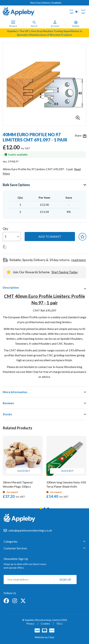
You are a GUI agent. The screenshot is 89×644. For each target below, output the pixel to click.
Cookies (45, 624)
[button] (78, 118)
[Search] (34, 22)
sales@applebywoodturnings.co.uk (30, 530)
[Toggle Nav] (13, 22)
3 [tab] (48, 508)
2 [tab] (44, 508)
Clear (51, 637)
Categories (11, 541)
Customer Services (15, 548)
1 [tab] (41, 508)
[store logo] (19, 12)
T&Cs (59, 624)
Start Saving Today (65, 272)
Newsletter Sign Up (16, 559)
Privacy (30, 624)
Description (11, 287)
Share (81, 136)
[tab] (44, 287)
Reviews (8, 403)
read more (79, 260)
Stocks (7, 414)
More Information (15, 392)
